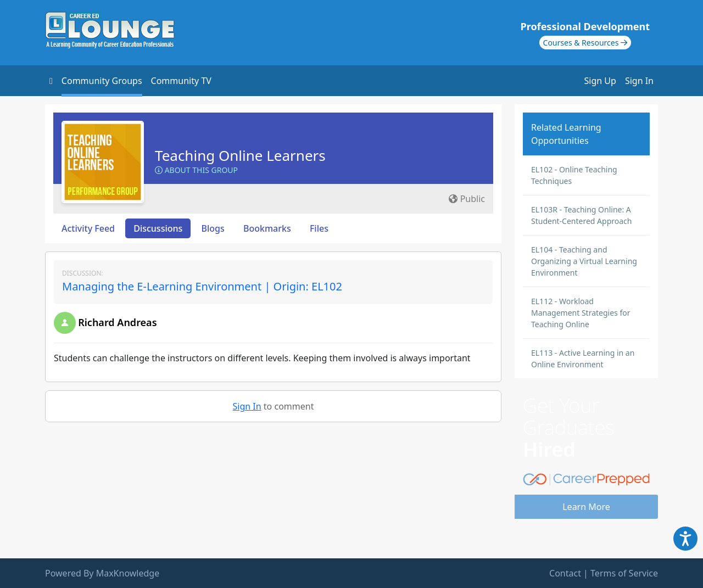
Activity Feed (88, 228)
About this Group (196, 170)
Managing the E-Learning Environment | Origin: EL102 (202, 286)
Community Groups (102, 81)
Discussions (158, 228)
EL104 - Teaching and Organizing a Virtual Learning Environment (584, 261)
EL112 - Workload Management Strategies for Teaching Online (581, 313)
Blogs (213, 228)
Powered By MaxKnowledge (102, 573)
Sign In (639, 81)
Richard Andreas (117, 322)
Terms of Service (624, 573)
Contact (565, 573)
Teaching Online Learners (240, 155)
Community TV (181, 81)
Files (319, 228)
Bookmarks (267, 228)
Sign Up (600, 81)
